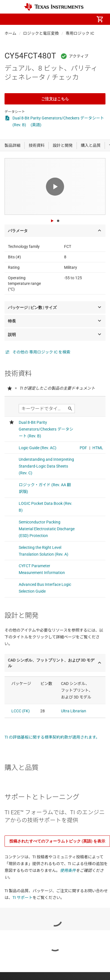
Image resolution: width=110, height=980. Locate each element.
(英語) (36, 125)
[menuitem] (52, 19)
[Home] (54, 7)
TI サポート (23, 898)
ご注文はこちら (55, 99)
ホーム (10, 33)
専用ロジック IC (80, 33)
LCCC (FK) (21, 711)
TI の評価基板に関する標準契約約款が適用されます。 (52, 737)
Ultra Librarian (74, 711)
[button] (10, 19)
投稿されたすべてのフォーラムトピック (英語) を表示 (57, 841)
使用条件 (68, 870)
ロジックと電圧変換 (41, 33)
